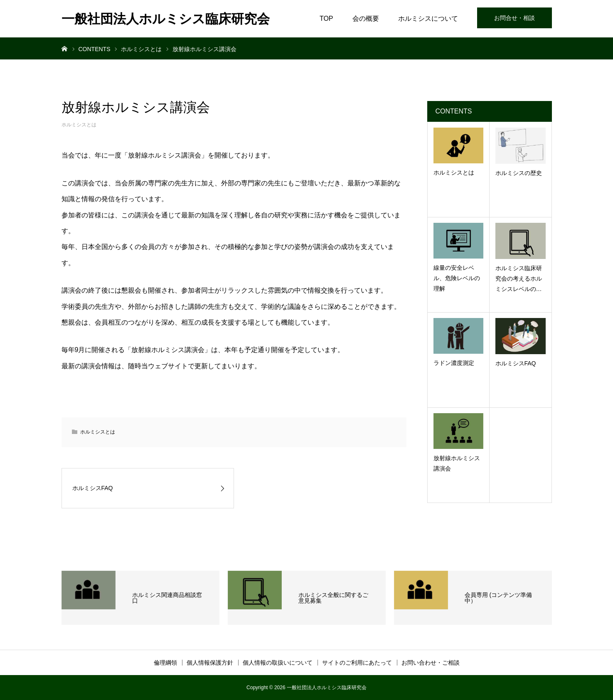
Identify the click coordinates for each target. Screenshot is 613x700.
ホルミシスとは (79, 125)
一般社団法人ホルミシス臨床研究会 (166, 19)
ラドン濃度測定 (454, 363)
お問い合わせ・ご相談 (431, 663)
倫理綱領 (165, 663)
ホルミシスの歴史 (519, 173)
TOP (326, 18)
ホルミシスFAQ (516, 363)
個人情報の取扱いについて (278, 663)
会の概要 (366, 18)
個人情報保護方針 (210, 663)
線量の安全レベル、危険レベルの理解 (457, 278)
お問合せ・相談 (515, 18)
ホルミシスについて (428, 18)
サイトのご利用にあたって (357, 663)
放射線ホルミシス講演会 (457, 463)
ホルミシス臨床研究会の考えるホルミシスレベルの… (519, 279)
